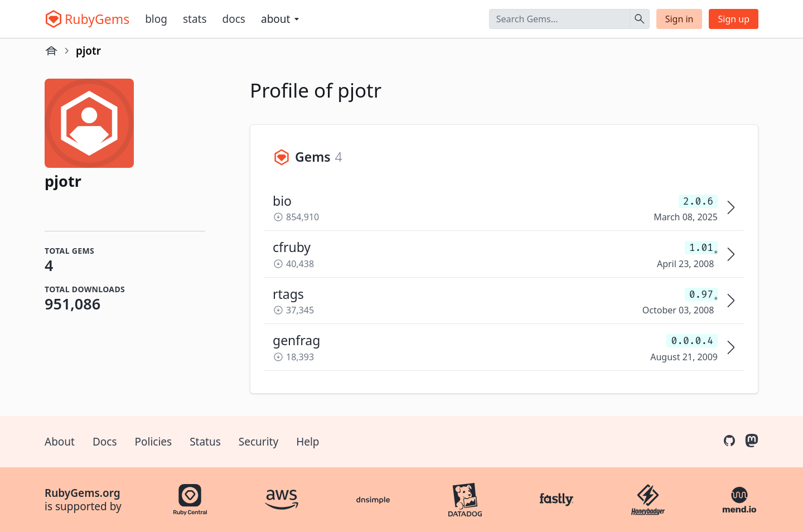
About (60, 442)
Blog (156, 19)
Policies (154, 442)
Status (205, 442)
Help (308, 442)
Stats (195, 19)
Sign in (679, 19)
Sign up (734, 19)
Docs (234, 19)
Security (258, 442)
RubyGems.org (83, 493)
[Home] (51, 51)
